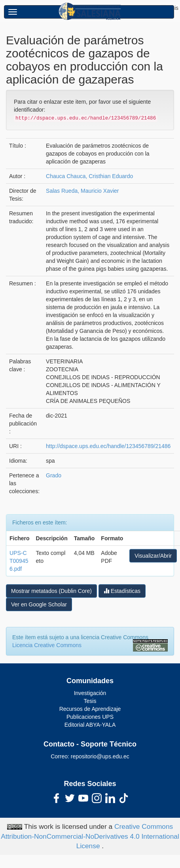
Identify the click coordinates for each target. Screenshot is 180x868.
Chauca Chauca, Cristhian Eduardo (89, 176)
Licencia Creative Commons (47, 645)
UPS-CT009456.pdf (19, 561)
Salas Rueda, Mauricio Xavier (82, 191)
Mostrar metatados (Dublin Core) (51, 591)
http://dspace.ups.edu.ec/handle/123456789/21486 (108, 446)
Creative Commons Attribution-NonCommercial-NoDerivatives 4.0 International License (90, 836)
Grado (54, 475)
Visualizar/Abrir (153, 556)
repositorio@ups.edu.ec (100, 756)
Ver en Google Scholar (39, 604)
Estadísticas (122, 591)
